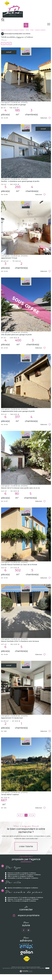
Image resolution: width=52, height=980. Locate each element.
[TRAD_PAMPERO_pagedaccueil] (13, 17)
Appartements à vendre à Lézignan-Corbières (24, 894)
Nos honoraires (6, 968)
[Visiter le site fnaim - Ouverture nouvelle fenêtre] (27, 959)
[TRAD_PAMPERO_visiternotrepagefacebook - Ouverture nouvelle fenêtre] (24, 930)
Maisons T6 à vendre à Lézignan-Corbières (23, 918)
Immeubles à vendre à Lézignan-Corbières (23, 897)
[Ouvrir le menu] (49, 24)
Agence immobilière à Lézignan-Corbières (13, 30)
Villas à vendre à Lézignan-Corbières (20, 895)
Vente (27, 30)
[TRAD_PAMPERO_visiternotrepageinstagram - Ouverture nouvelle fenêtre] (28, 930)
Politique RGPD (41, 968)
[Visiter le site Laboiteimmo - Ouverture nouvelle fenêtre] (26, 972)
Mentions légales (22, 968)
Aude (32, 30)
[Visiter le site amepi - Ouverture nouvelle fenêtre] (26, 946)
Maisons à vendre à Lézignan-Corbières (22, 892)
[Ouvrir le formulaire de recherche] (3, 20)
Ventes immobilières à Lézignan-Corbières (23, 907)
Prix (3, 44)
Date (9, 44)
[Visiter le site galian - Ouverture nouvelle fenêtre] (27, 952)
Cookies (47, 968)
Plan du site (14, 968)
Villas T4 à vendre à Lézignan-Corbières (22, 920)
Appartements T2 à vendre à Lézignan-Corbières (25, 916)
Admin (28, 968)
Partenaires (33, 968)
